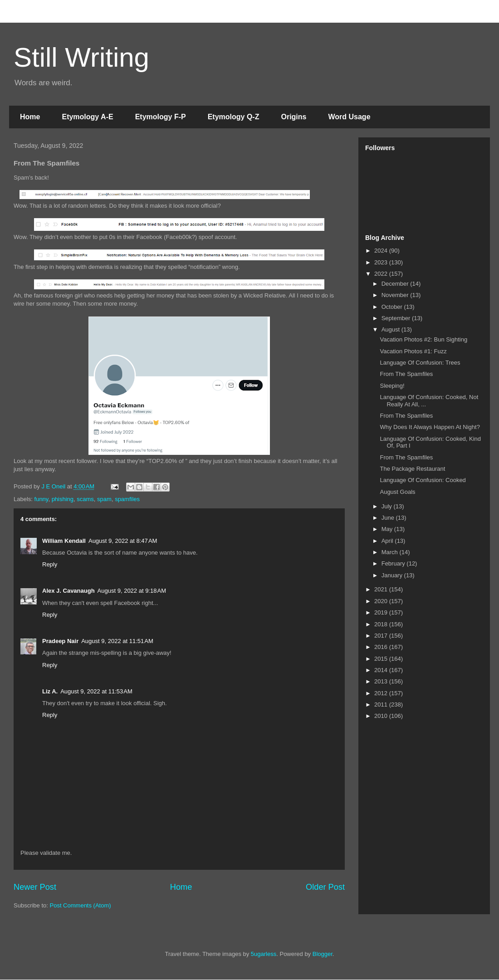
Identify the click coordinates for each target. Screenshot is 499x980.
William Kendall (64, 541)
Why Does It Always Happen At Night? (430, 427)
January (393, 575)
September (397, 318)
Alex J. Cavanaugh (68, 591)
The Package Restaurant (412, 469)
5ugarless (264, 954)
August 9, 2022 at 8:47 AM (123, 541)
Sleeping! (392, 386)
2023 (382, 262)
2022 (382, 274)
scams (85, 499)
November (396, 295)
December (396, 284)
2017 (382, 636)
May (388, 529)
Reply (50, 564)
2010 (382, 716)
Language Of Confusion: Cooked (423, 480)
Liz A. (50, 691)
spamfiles (127, 499)
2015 (382, 659)
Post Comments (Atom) (81, 905)
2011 (382, 705)
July (388, 506)
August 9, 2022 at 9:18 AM (132, 591)
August (391, 329)
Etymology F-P (161, 117)
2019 (382, 612)
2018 (382, 624)
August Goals (397, 492)
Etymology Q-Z (234, 117)
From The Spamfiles (406, 374)
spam (104, 499)
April (388, 541)
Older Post (325, 887)
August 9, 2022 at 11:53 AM (96, 691)
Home (30, 117)
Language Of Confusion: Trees (420, 363)
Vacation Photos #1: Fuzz (413, 351)
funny (42, 499)
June (389, 518)
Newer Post (35, 887)
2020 (382, 601)
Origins (294, 117)
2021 (382, 589)
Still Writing (81, 57)
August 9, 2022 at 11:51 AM (117, 641)
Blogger (323, 954)
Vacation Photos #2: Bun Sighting (423, 339)
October (393, 307)
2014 (382, 670)
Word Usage (349, 117)
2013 (382, 681)
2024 (382, 251)
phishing (63, 499)
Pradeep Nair (60, 641)
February (394, 563)
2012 (382, 693)
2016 (382, 647)
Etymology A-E (87, 117)
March (391, 552)
